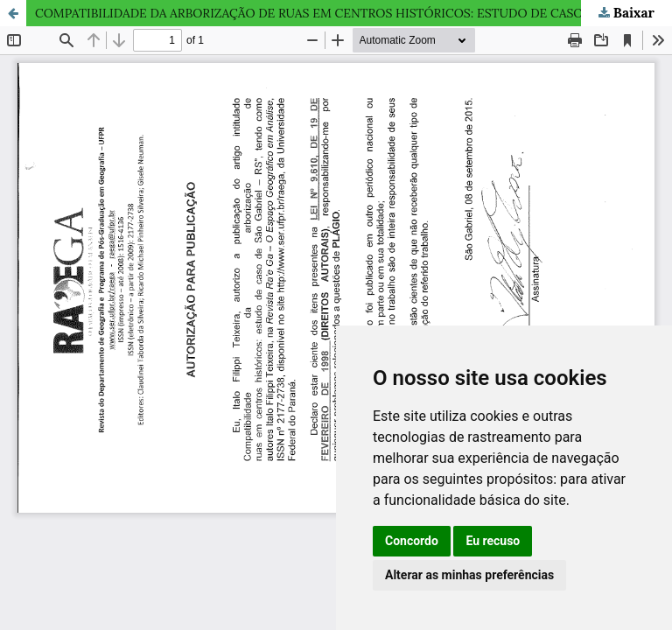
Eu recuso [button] (493, 541)
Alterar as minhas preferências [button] (469, 575)
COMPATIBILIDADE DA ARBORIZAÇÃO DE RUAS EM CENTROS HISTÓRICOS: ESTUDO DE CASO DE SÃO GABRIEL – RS (353, 13)
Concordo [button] (412, 541)
